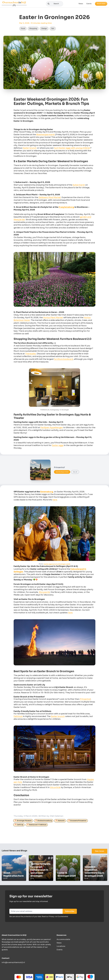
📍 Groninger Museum (23, 822)
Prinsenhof (85, 700)
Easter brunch (30, 149)
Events (89, 4)
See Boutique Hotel (62, 473)
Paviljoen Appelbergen (52, 429)
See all (75, 473)
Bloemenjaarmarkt (46, 136)
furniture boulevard (64, 360)
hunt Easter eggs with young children (72, 149)
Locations (61, 947)
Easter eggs (58, 446)
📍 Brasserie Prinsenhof (77, 822)
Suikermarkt (79, 186)
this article (55, 788)
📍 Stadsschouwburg (44, 822)
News (81, 4)
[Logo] (14, 4)
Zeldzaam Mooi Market (50, 198)
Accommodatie (63, 940)
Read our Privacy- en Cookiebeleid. (55, 918)
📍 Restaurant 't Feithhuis (37, 826)
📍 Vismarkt (60, 822)
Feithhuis (18, 717)
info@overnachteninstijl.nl (13, 964)
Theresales (30, 355)
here (55, 501)
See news (100, 852)
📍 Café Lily (19, 826)
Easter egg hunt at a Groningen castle (57, 565)
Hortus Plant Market (53, 319)
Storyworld (44, 593)
